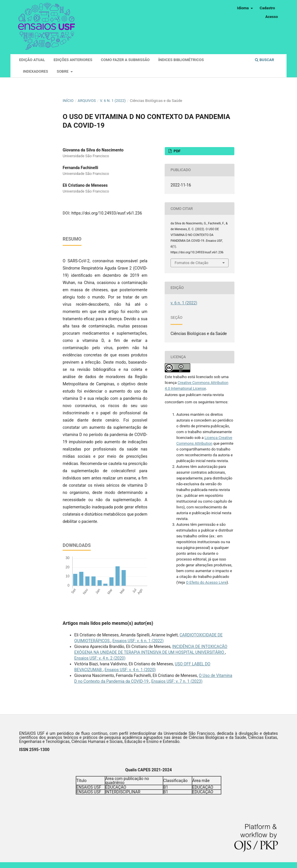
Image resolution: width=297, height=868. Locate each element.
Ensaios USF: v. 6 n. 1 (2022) (138, 641)
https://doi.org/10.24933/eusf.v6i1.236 (107, 213)
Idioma (243, 8)
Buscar (265, 60)
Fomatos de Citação (191, 263)
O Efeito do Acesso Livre (206, 582)
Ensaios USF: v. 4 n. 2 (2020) (100, 658)
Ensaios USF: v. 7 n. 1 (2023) (177, 681)
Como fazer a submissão (125, 60)
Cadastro (267, 8)
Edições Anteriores (73, 60)
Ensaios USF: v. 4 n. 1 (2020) (130, 670)
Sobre (63, 71)
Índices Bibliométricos (181, 60)
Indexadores (36, 71)
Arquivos (87, 101)
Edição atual (32, 60)
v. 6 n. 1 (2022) (113, 101)
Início (68, 101)
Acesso (272, 17)
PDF (176, 151)
